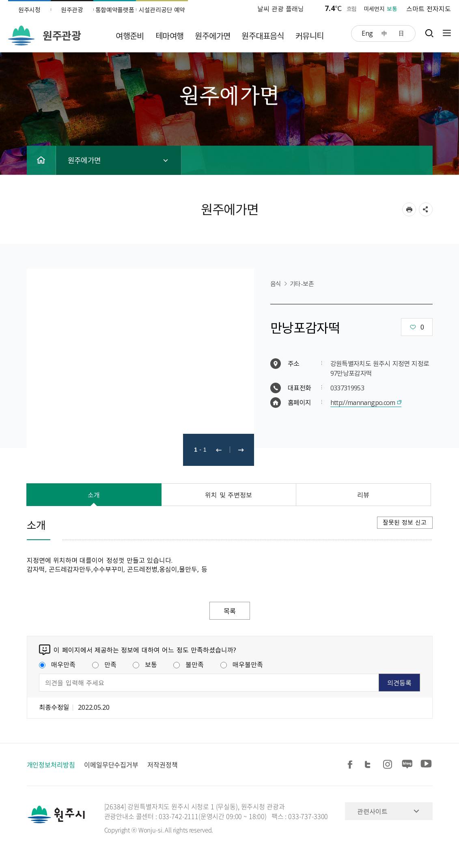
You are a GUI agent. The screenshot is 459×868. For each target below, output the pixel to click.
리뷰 (363, 495)
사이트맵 (445, 33)
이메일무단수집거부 (111, 765)
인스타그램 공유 (389, 765)
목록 (230, 611)
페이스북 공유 (351, 765)
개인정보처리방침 (51, 765)
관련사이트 (372, 811)
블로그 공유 (407, 765)
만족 (104, 664)
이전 (219, 450)
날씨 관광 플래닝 (281, 9)
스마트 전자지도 (429, 9)
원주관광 (72, 10)
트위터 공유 (370, 765)
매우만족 (57, 664)
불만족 (189, 664)
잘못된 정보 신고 (405, 522)
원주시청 (29, 10)
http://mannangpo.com (363, 402)
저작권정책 (163, 765)
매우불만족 (242, 664)
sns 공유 (426, 209)
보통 (145, 664)
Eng (367, 33)
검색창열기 (429, 33)
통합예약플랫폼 (115, 10)
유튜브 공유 (426, 765)
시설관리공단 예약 (162, 10)
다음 (241, 450)
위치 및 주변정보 (228, 495)
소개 (94, 495)
